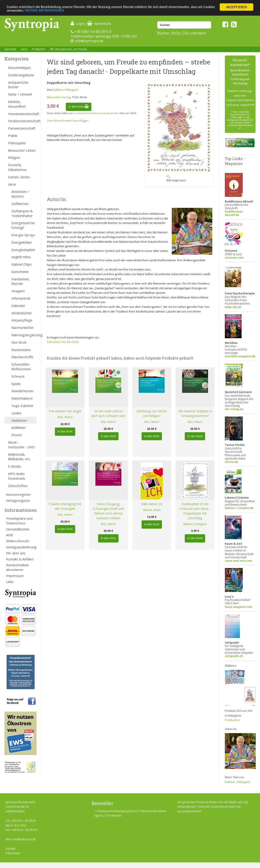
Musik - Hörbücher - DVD (21, 445)
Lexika (16, 413)
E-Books (15, 466)
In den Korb (79, 107)
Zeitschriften (18, 486)
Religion (14, 157)
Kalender (18, 306)
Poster (17, 435)
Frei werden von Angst (65, 411)
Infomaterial (21, 298)
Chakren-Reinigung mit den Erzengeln (65, 506)
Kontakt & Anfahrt (20, 559)
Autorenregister (18, 494)
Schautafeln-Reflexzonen (21, 367)
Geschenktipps (19, 68)
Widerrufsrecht (18, 541)
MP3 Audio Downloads (17, 476)
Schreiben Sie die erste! (63, 342)
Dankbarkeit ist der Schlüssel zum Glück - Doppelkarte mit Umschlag (195, 511)
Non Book (19, 342)
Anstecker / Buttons (20, 194)
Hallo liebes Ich (152, 504)
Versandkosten (18, 529)
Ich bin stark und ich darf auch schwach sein (108, 413)
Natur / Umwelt (20, 94)
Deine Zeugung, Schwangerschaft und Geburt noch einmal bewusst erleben (108, 511)
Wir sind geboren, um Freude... (69, 49)
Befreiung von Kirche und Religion (152, 413)
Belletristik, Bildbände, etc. (19, 457)
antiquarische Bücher (18, 85)
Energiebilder (22, 242)
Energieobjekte (23, 250)
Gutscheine (20, 272)
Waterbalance (22, 398)
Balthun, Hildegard (65, 90)
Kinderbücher (22, 313)
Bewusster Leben (22, 150)
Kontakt (10, 849)
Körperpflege (22, 320)
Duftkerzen (20, 204)
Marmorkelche (22, 328)
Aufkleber (19, 428)
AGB (9, 535)
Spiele (16, 384)
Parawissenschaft (22, 128)
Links (10, 582)
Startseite (10, 49)
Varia (24, 49)
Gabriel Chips (21, 264)
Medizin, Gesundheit (17, 104)
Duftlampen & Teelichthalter (22, 213)
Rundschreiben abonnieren (17, 567)
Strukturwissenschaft (22, 121)
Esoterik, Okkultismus (17, 167)
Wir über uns (16, 553)
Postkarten (39, 49)
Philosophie (17, 143)
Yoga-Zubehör (23, 406)
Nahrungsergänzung (24, 335)
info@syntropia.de (89, 41)
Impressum (15, 576)
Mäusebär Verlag (59, 97)
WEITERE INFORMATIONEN (60, 11)
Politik (13, 136)
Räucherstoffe (22, 357)
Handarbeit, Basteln (21, 281)
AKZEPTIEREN (236, 7)
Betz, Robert (65, 417)
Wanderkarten (22, 391)
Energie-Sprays (23, 235)
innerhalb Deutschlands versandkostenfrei (96, 113)
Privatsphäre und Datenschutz (19, 521)
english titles (21, 257)
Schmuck (18, 376)
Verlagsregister (18, 500)
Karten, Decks (19, 177)
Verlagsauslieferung (21, 547)
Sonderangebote (21, 75)
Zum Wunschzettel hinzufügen (68, 121)
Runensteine (21, 350)
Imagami (18, 291)
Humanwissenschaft (22, 114)
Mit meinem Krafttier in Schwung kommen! (195, 413)
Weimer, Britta (152, 510)
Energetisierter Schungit (23, 225)
